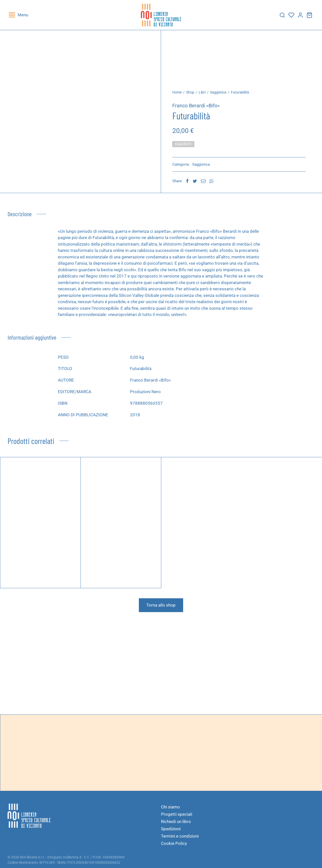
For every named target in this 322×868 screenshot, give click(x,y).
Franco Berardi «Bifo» (196, 106)
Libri (202, 92)
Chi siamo (170, 807)
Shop (190, 92)
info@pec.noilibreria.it (64, 857)
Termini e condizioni (180, 836)
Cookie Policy (174, 843)
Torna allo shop (161, 605)
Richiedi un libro (176, 821)
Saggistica (218, 92)
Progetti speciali (177, 814)
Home (177, 92)
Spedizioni (171, 829)
